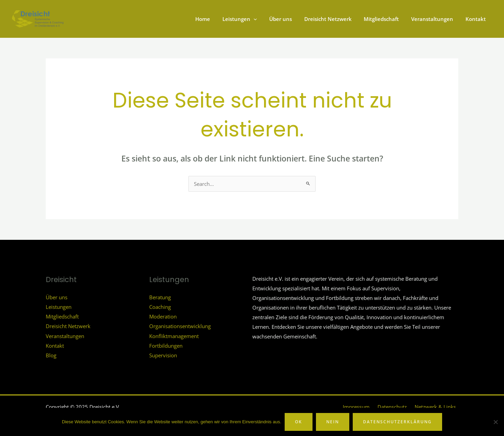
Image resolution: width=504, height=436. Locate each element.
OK (299, 422)
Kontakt (55, 345)
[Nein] (495, 422)
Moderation (163, 316)
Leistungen (59, 306)
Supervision (163, 354)
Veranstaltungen (65, 335)
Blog (51, 354)
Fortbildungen (166, 345)
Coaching (160, 306)
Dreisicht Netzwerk (68, 326)
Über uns (57, 297)
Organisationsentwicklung (180, 326)
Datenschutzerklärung (397, 422)
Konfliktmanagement (174, 335)
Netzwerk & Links (438, 406)
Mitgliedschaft (62, 316)
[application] (265, 19)
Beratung (160, 297)
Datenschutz (397, 406)
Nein (333, 422)
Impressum (364, 406)
